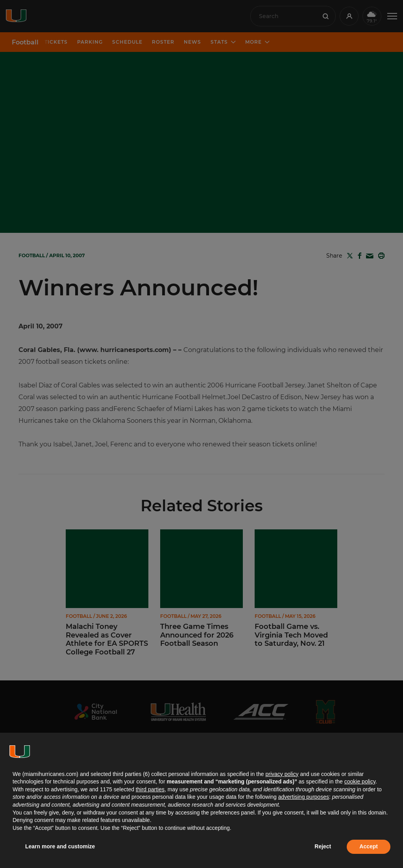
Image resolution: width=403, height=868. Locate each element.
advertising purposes (304, 797)
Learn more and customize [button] (60, 846)
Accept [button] (369, 846)
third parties (150, 789)
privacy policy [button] (282, 774)
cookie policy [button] (360, 781)
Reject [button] (323, 846)
